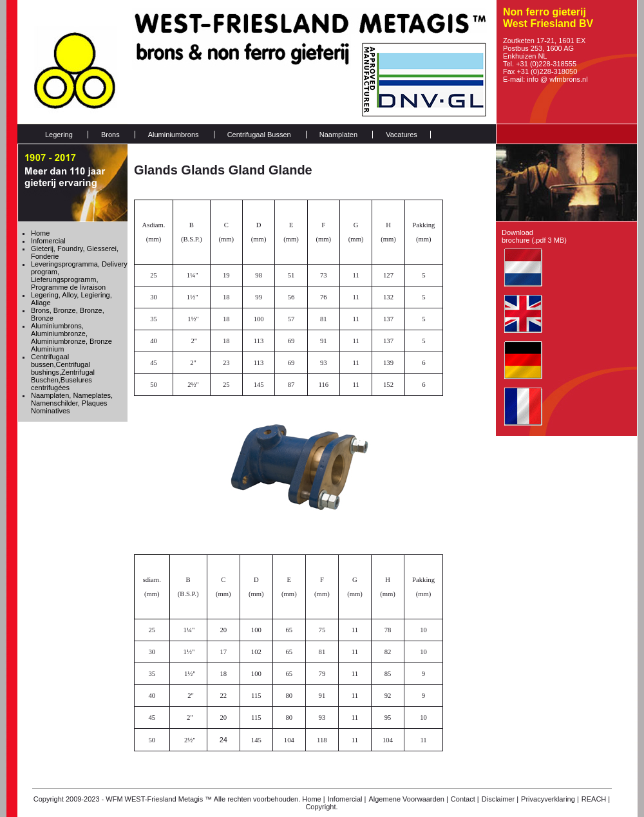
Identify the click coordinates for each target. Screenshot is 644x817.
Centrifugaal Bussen (259, 135)
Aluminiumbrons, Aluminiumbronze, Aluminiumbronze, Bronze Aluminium (71, 337)
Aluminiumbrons (174, 135)
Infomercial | (347, 799)
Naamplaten (338, 135)
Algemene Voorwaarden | (408, 799)
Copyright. (321, 807)
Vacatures (402, 135)
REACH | (596, 799)
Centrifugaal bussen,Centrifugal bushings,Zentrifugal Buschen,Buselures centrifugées (63, 372)
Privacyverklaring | (550, 799)
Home (40, 233)
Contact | (465, 799)
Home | (313, 799)
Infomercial (48, 241)
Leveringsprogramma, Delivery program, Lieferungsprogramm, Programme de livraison (79, 276)
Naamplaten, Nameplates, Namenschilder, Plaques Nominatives (72, 403)
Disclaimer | (500, 799)
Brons (110, 135)
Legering (59, 135)
